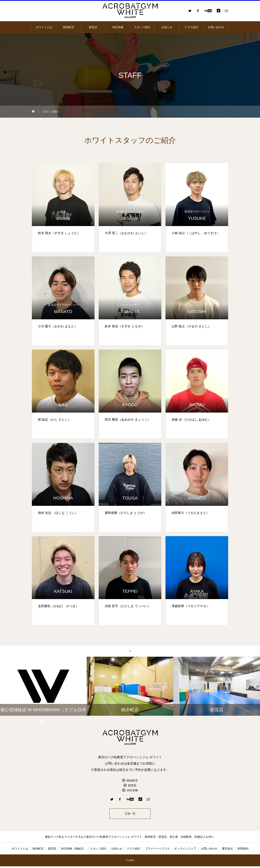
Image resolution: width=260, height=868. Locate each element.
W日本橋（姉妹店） (73, 850)
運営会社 (227, 850)
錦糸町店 (69, 27)
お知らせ (167, 27)
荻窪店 (93, 27)
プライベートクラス (157, 850)
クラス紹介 (191, 27)
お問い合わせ (216, 27)
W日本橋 (118, 27)
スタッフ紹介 (142, 27)
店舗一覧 (130, 814)
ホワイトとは (44, 27)
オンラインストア (185, 850)
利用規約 (243, 850)
